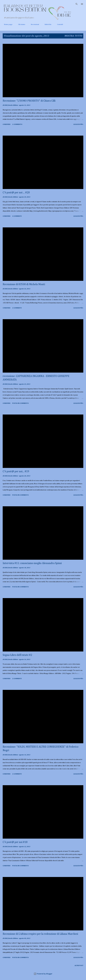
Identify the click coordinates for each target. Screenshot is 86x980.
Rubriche (47, 24)
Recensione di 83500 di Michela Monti (24, 284)
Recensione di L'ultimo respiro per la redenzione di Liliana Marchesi (40, 934)
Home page (7, 24)
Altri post (79, 966)
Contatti (59, 24)
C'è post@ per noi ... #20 (16, 193)
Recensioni (34, 24)
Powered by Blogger (43, 974)
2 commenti (17, 308)
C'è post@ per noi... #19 (16, 471)
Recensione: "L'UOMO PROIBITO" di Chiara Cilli (29, 101)
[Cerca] (77, 4)
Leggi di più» (78, 124)
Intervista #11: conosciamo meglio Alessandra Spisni (32, 563)
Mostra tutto (73, 36)
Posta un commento (20, 403)
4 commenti (17, 216)
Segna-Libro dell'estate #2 (17, 655)
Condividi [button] (6, 124)
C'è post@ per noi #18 (15, 842)
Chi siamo (20, 24)
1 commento (17, 124)
